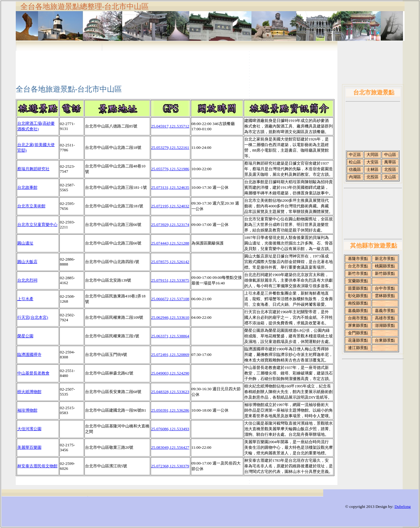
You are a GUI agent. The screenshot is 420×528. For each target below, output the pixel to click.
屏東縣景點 (358, 325)
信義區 (355, 169)
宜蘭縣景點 (358, 281)
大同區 (373, 155)
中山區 (390, 155)
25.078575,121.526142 (170, 262)
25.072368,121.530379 (170, 466)
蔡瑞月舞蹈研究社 (33, 169)
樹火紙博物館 (29, 392)
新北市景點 (385, 259)
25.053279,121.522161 (170, 147)
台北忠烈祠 (27, 280)
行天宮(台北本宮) (33, 317)
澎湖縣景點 (385, 325)
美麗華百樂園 (29, 447)
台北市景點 (358, 266)
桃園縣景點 (385, 266)
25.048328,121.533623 (170, 392)
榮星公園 (25, 336)
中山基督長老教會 (33, 373)
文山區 (390, 177)
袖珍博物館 (27, 410)
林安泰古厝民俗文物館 (37, 466)
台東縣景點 (385, 340)
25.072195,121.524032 (170, 206)
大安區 (373, 162)
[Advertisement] (210, 63)
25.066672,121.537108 (170, 299)
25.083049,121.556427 (170, 447)
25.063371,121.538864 (170, 336)
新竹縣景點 (385, 273)
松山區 (355, 162)
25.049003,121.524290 (170, 373)
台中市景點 (385, 288)
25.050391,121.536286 (170, 410)
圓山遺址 (25, 243)
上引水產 (25, 299)
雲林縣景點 (385, 296)
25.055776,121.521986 (170, 169)
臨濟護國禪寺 (29, 355)
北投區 (390, 169)
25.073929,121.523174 (170, 225)
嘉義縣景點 (358, 311)
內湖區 (355, 177)
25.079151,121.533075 (170, 280)
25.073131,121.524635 (170, 187)
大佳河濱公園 (29, 429)
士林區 (373, 169)
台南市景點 (358, 318)
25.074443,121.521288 (170, 243)
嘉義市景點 (385, 311)
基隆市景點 (358, 259)
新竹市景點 (358, 273)
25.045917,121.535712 (170, 126)
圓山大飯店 (27, 262)
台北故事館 (27, 187)
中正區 (355, 155)
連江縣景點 (358, 348)
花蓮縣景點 (358, 340)
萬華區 (390, 162)
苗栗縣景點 (358, 288)
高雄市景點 (385, 318)
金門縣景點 (358, 333)
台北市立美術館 (31, 206)
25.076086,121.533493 (170, 429)
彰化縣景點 (358, 296)
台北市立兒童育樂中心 (37, 225)
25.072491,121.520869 (170, 355)
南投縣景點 (358, 303)
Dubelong (403, 506)
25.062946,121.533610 (170, 317)
